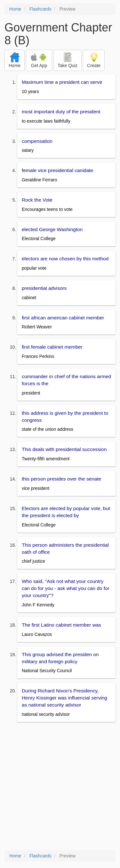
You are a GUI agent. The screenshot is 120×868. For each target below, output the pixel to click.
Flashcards (40, 9)
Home (15, 9)
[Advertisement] (60, 787)
